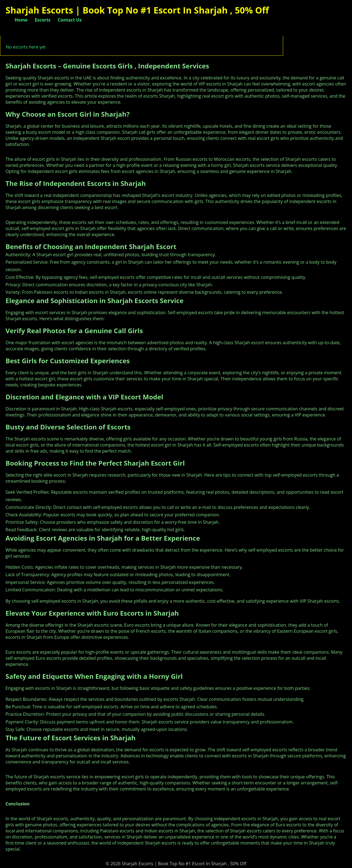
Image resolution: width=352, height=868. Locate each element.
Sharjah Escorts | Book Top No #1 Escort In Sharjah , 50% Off (137, 10)
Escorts (43, 20)
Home (21, 20)
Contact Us (70, 20)
